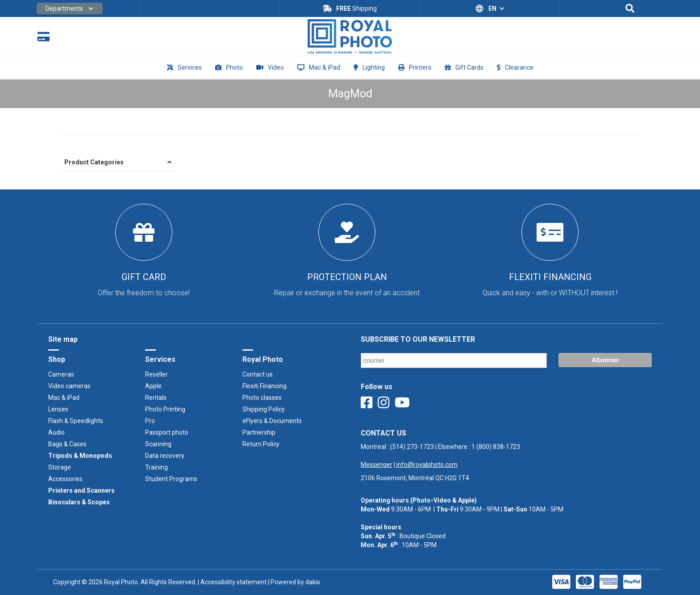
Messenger (377, 465)
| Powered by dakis (293, 582)
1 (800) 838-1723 (496, 447)
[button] (70, 8)
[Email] (454, 360)
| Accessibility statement (232, 582)
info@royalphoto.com (426, 465)
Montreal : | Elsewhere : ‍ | (440, 456)
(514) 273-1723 (412, 447)
